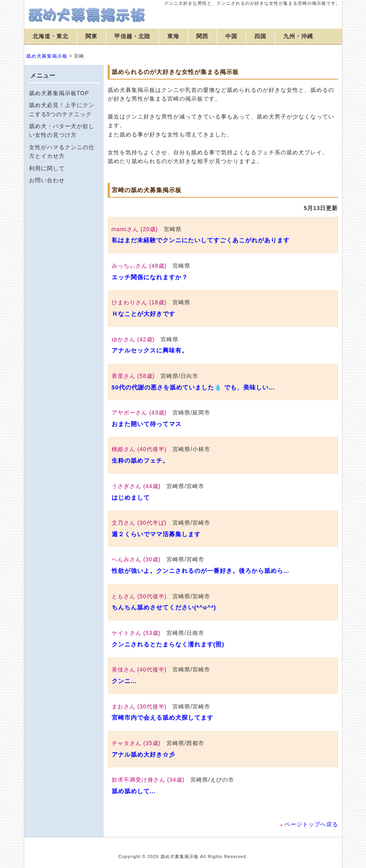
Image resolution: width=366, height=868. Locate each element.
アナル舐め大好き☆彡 (143, 754)
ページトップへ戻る (311, 824)
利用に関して (47, 168)
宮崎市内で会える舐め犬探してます (163, 717)
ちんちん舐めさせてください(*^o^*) (164, 607)
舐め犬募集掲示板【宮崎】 (88, 15)
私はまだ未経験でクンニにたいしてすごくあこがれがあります (201, 240)
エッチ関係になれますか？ (150, 277)
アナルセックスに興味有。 (150, 350)
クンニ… (124, 681)
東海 (173, 36)
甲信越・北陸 (132, 36)
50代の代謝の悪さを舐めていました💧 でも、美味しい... (193, 387)
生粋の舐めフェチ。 (140, 460)
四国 (260, 36)
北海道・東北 (50, 36)
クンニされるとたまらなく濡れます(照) (168, 644)
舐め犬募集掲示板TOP (59, 93)
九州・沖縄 (298, 36)
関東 (91, 36)
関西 (202, 36)
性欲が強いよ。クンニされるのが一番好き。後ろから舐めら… (201, 571)
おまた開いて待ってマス (147, 424)
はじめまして (131, 497)
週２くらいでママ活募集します (156, 534)
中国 (231, 36)
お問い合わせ (47, 180)
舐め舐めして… (134, 791)
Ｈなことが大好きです (143, 314)
